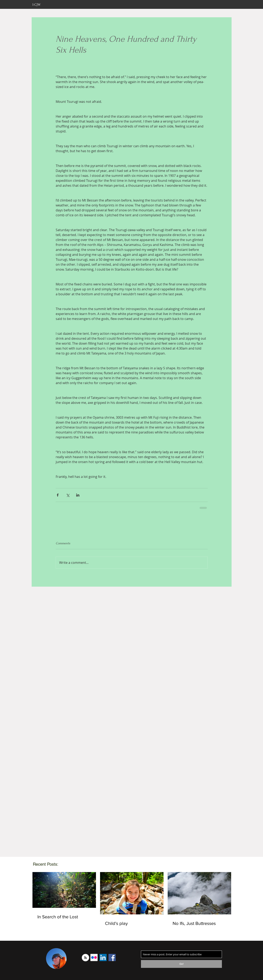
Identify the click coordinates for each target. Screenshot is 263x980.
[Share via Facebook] (58, 495)
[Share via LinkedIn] (78, 495)
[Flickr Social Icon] (94, 957)
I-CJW (37, 5)
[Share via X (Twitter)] (68, 495)
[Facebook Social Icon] (112, 957)
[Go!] (181, 964)
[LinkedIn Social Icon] (103, 957)
